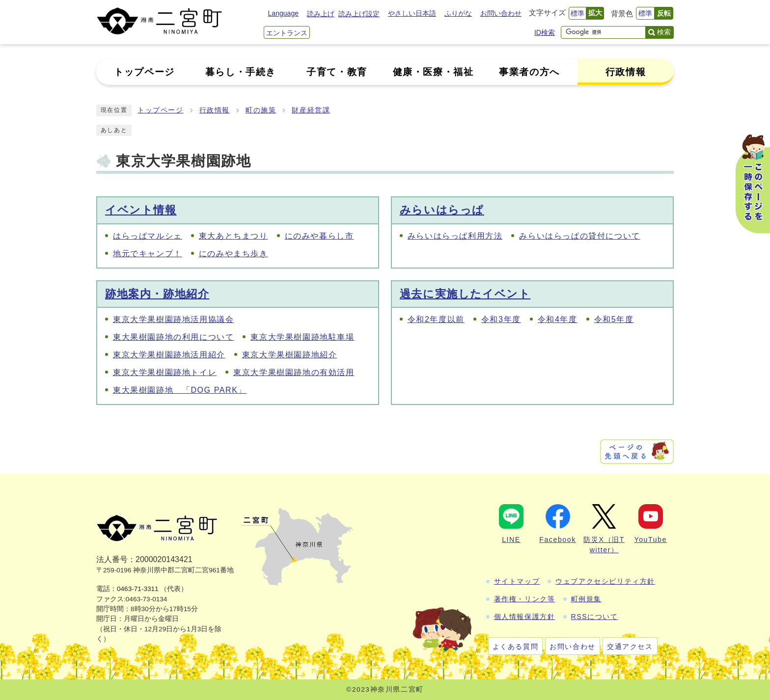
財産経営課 (311, 110)
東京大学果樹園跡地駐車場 (302, 337)
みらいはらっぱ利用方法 (455, 236)
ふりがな (458, 13)
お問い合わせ (501, 13)
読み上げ (321, 14)
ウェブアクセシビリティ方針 (605, 581)
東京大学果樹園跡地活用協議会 (173, 319)
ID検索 (545, 32)
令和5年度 (614, 319)
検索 (664, 32)
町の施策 (261, 110)
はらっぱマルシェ (148, 236)
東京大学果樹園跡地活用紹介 (169, 355)
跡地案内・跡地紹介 (157, 294)
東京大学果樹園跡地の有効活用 (294, 372)
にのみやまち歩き (234, 254)
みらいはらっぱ (442, 210)
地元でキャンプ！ (148, 254)
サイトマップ (517, 581)
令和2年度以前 (436, 319)
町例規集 (586, 599)
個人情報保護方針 (525, 617)
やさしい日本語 (412, 13)
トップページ (161, 110)
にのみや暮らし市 (319, 236)
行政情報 (215, 110)
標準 (577, 13)
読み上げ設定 (359, 14)
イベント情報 (141, 210)
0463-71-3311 (138, 589)
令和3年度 (501, 319)
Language (283, 13)
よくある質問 (516, 646)
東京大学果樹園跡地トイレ (165, 372)
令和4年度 (558, 319)
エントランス (287, 33)
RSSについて (595, 617)
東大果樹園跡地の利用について (173, 337)
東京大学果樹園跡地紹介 (290, 355)
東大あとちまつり (234, 236)
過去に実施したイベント (465, 294)
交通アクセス (630, 646)
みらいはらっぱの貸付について (579, 236)
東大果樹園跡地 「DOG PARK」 (180, 390)
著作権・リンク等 (525, 599)
